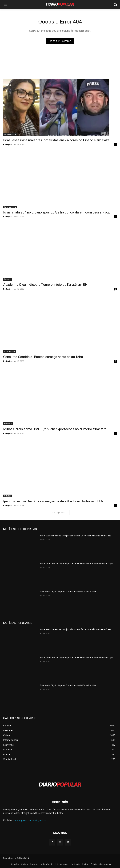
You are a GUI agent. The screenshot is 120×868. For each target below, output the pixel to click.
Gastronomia (10, 351)
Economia (8, 424)
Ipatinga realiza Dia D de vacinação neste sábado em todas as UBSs (53, 501)
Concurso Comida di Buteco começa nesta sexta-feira (43, 357)
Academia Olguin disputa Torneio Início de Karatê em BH (45, 285)
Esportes (8, 279)
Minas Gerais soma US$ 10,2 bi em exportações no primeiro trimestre (55, 429)
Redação (7, 144)
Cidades (7, 496)
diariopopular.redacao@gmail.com (30, 820)
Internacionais (10, 135)
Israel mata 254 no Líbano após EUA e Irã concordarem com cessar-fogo (57, 212)
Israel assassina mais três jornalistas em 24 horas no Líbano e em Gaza (56, 140)
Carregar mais (60, 513)
